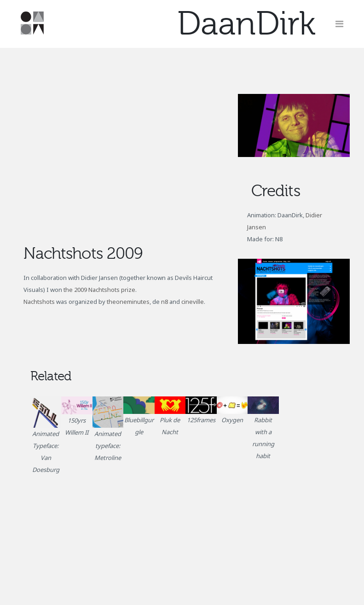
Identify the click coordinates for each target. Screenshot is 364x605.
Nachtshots (39, 302)
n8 (165, 302)
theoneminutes (128, 302)
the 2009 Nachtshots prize (99, 290)
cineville (193, 302)
